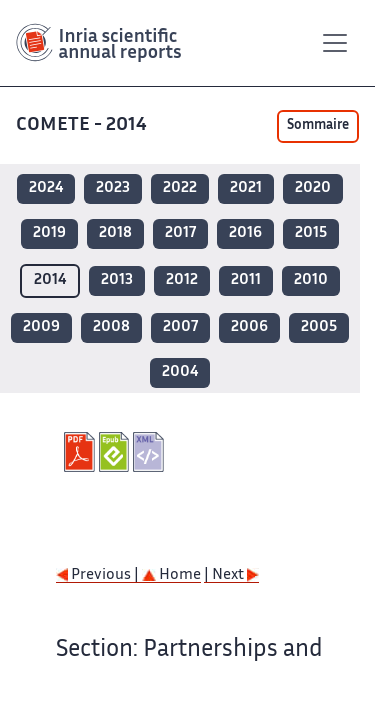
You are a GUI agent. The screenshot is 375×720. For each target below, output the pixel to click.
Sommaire (318, 126)
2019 (49, 233)
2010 (311, 280)
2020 (313, 188)
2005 (319, 327)
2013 (117, 280)
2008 (111, 327)
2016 (245, 233)
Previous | (99, 575)
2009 (41, 327)
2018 (115, 233)
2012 (182, 280)
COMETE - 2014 (83, 125)
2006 (249, 327)
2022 (180, 188)
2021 (246, 188)
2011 (246, 280)
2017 (180, 233)
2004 (180, 372)
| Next (231, 575)
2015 (311, 233)
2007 (180, 327)
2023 (113, 188)
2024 (46, 188)
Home (171, 575)
